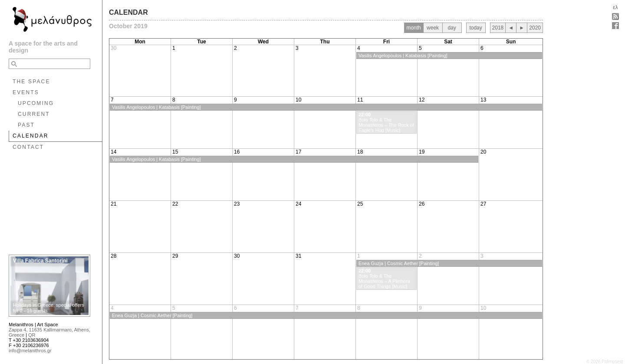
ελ (615, 7)
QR (32, 335)
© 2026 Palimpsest (605, 362)
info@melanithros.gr (30, 351)
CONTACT (28, 147)
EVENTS (26, 92)
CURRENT (34, 114)
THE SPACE (31, 82)
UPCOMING (36, 103)
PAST (26, 125)
